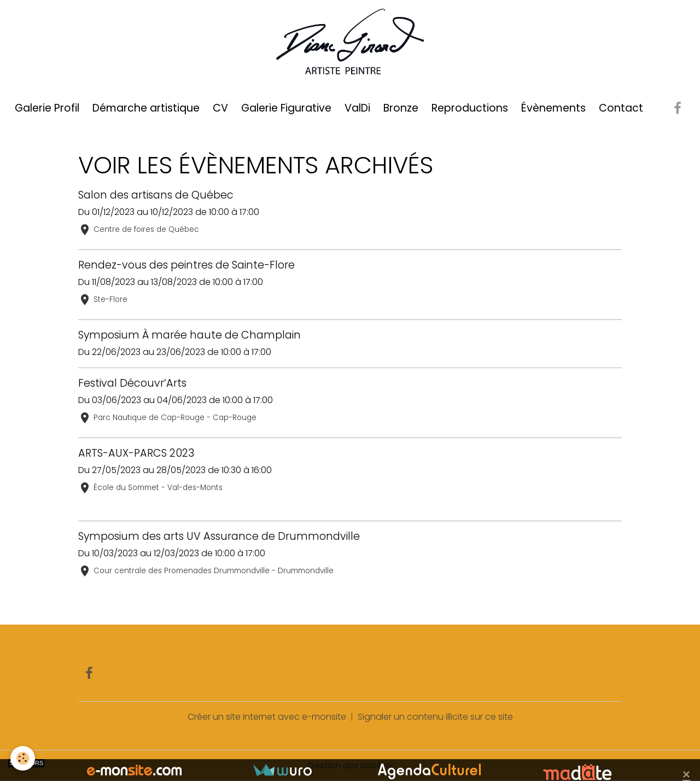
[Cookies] (23, 758)
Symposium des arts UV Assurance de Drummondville (219, 536)
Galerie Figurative (286, 108)
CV (220, 108)
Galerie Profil (47, 108)
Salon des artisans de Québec (156, 195)
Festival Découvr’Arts (132, 383)
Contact (621, 108)
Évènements (553, 108)
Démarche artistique (146, 108)
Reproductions (470, 108)
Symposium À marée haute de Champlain (189, 335)
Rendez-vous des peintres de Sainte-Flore (186, 265)
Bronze (401, 108)
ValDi (357, 108)
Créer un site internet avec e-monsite (267, 717)
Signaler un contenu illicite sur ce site (435, 717)
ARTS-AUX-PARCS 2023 (136, 453)
